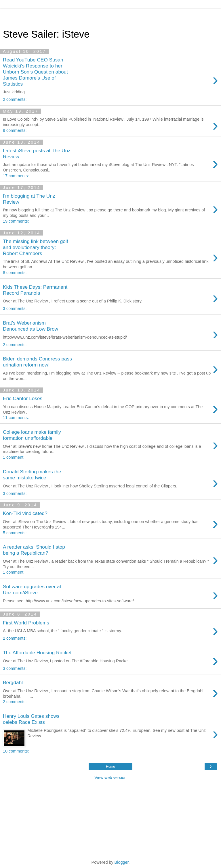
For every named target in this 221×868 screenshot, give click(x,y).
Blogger (122, 862)
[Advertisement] (110, 16)
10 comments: (16, 751)
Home (110, 767)
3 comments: (15, 308)
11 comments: (16, 418)
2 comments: (15, 99)
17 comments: (16, 176)
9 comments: (15, 130)
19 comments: (16, 221)
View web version (110, 778)
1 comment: (14, 457)
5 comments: (15, 533)
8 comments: (15, 273)
